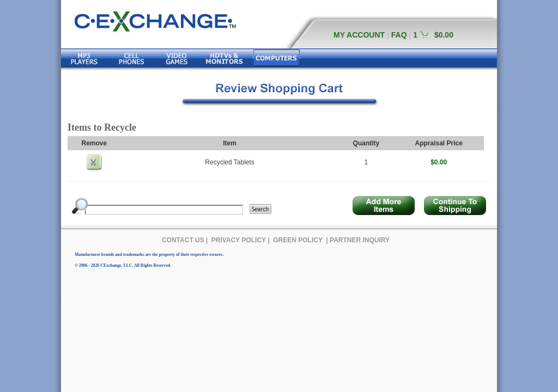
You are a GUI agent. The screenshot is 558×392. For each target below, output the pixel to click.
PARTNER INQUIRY (360, 240)
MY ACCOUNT (359, 35)
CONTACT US (183, 240)
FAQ (399, 35)
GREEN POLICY (298, 240)
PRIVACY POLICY (239, 240)
